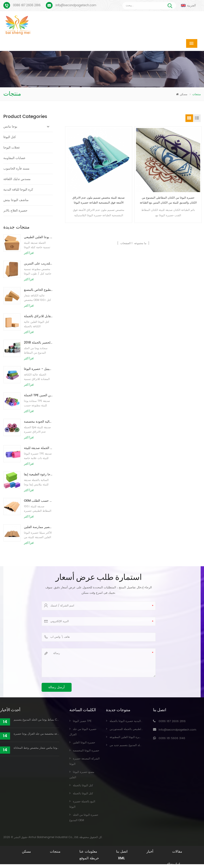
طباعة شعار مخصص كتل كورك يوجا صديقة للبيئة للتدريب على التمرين (38, 263)
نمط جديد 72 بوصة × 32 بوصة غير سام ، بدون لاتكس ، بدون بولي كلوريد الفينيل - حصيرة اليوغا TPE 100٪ (38, 369)
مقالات (177, 852)
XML (121, 858)
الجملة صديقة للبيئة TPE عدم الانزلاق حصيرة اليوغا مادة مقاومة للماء (38, 448)
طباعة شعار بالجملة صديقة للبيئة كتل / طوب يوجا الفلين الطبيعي (38, 237)
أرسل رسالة (56, 687)
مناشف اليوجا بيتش (16, 200)
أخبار (150, 852)
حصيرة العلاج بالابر (15, 211)
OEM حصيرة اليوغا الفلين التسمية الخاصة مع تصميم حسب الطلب (38, 501)
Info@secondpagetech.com (76, 5)
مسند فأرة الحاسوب (16, 169)
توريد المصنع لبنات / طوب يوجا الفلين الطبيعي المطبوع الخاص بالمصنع (38, 290)
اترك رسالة (173, 864)
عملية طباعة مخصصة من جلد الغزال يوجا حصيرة (36, 734)
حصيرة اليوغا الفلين (84, 743)
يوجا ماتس (10, 127)
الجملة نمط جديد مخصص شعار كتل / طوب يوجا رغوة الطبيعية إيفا (38, 474)
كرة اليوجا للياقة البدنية (18, 190)
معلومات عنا (88, 852)
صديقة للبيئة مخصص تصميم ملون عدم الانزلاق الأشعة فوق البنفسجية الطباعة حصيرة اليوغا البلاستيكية (99, 200)
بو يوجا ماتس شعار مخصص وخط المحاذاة (36, 748)
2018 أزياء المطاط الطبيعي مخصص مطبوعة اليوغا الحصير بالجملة (38, 343)
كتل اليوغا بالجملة (83, 785)
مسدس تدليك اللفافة (17, 179)
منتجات (55, 852)
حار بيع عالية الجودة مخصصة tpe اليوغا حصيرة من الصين (38, 422)
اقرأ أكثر (29, 253)
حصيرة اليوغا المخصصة (86, 751)
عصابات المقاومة (14, 158)
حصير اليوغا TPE (82, 721)
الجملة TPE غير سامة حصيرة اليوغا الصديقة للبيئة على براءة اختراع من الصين (38, 395)
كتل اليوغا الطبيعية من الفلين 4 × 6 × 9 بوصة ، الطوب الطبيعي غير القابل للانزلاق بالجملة (38, 316)
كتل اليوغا (10, 137)
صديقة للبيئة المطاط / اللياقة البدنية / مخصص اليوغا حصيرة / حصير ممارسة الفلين (38, 527)
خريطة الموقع (89, 858)
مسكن (182, 94)
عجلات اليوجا (12, 148)
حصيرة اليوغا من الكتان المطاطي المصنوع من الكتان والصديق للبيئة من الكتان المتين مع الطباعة (168, 200)
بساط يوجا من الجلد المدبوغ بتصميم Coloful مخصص (36, 720)
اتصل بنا (122, 852)
